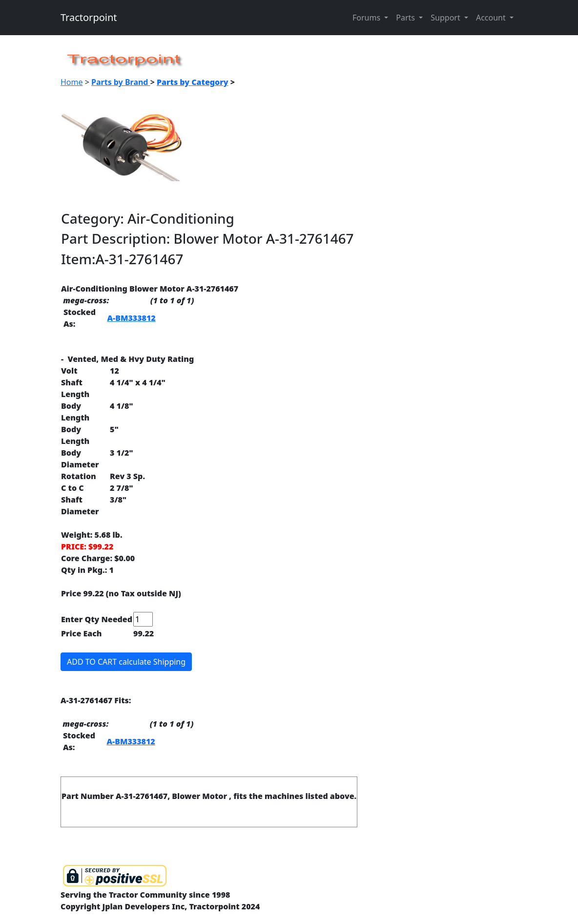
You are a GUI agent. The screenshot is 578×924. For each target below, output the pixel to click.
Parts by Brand (121, 82)
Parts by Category (193, 82)
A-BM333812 (131, 318)
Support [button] (446, 18)
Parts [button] (406, 18)
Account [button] (492, 18)
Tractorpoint (89, 17)
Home (72, 82)
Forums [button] (367, 18)
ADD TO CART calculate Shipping (126, 662)
